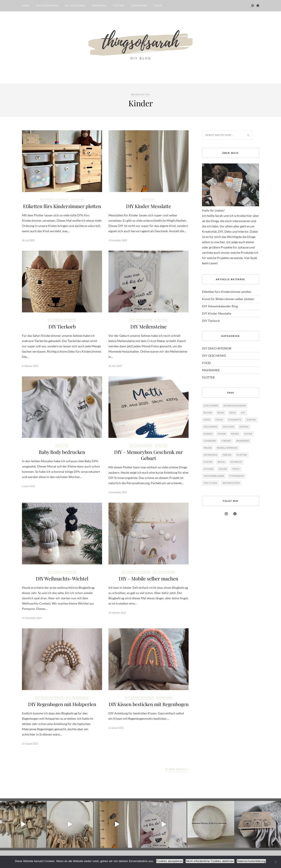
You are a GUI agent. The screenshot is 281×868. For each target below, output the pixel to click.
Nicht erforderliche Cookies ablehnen (210, 861)
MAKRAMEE (99, 5)
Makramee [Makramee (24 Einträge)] (243, 441)
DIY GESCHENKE (75, 5)
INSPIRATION (139, 5)
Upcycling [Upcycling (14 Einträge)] (211, 483)
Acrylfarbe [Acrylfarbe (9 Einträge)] (211, 406)
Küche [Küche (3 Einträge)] (248, 434)
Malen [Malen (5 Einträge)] (208, 448)
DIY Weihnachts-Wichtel (62, 580)
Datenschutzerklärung (251, 861)
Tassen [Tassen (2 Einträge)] (223, 469)
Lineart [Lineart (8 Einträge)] (226, 441)
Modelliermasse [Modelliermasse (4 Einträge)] (227, 448)
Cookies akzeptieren (170, 861)
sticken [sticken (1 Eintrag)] (209, 469)
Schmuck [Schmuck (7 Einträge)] (236, 462)
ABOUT (158, 5)
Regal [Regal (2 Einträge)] (222, 462)
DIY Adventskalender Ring (220, 306)
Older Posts (177, 772)
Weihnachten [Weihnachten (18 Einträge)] (231, 483)
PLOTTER (119, 5)
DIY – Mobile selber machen (149, 580)
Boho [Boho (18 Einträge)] (221, 413)
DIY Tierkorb (62, 327)
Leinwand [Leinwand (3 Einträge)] (210, 441)
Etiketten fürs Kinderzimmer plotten (62, 206)
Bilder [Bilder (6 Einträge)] (208, 413)
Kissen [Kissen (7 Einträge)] (222, 434)
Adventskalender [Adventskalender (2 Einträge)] (235, 406)
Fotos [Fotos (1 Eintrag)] (219, 420)
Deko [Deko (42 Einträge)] (233, 413)
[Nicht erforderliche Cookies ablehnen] (276, 862)
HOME (26, 5)
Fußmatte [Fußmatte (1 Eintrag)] (235, 420)
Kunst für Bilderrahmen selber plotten (228, 299)
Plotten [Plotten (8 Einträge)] (242, 455)
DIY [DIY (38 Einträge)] (243, 413)
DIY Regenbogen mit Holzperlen (62, 707)
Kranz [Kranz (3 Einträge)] (235, 434)
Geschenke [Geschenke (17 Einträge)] (211, 427)
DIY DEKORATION (47, 5)
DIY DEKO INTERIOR (55, 199)
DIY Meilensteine (149, 327)
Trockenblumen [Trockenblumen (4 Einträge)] (214, 476)
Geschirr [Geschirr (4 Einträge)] (228, 427)
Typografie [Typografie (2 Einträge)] (237, 476)
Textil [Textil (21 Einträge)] (236, 469)
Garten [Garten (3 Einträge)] (251, 420)
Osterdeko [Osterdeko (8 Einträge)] (211, 455)
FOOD (206, 363)
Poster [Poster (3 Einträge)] (208, 462)
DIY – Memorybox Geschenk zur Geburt (149, 456)
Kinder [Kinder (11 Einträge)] (208, 434)
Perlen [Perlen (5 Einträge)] (227, 455)
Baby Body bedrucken (62, 453)
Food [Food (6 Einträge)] (207, 420)
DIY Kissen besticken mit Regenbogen (149, 710)
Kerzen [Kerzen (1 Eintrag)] (244, 427)
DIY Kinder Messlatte (149, 206)
